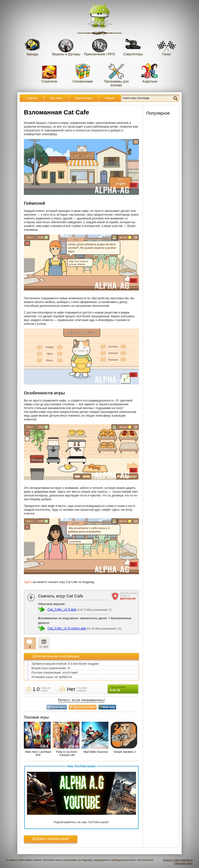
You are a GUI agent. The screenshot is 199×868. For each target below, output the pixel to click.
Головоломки (83, 73)
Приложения (84, 98)
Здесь (28, 582)
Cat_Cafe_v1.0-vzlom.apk (67, 628)
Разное (110, 98)
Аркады (33, 46)
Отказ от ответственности (178, 860)
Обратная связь (184, 863)
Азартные (150, 73)
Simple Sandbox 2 (125, 752)
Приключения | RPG (99, 46)
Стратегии (49, 73)
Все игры (56, 98)
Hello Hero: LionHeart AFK (38, 753)
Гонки (167, 46)
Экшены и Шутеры (66, 46)
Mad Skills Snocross (96, 752)
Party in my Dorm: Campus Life (67, 753)
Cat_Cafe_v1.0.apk (62, 610)
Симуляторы (133, 46)
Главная (32, 98)
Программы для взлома (116, 75)
